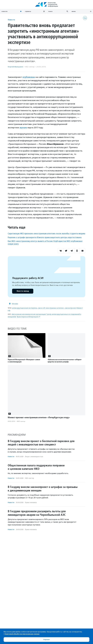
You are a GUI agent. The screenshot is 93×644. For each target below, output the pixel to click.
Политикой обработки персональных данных (22, 634)
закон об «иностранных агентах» (51, 308)
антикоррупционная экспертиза (25, 308)
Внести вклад (23, 291)
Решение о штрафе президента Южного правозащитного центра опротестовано (45, 237)
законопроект (70, 308)
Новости (11, 20)
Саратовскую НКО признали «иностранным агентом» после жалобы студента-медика (46, 234)
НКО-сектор (30, 67)
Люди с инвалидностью (34, 456)
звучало (23, 128)
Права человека (31, 502)
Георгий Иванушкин (15, 67)
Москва (15, 304)
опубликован (29, 77)
